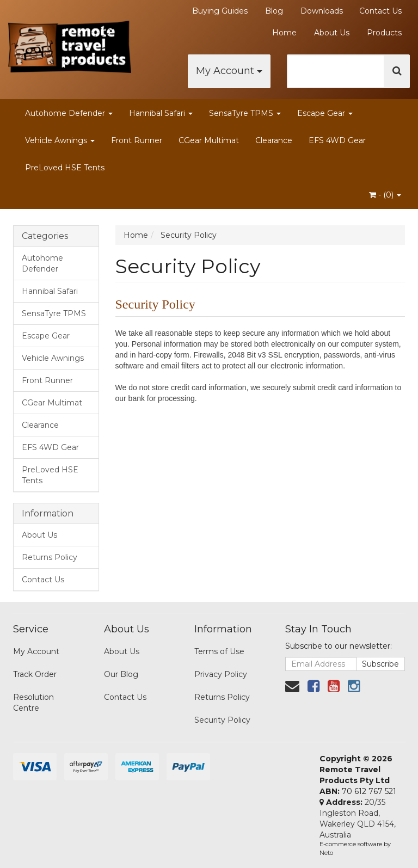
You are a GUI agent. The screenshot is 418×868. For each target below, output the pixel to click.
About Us (332, 33)
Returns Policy (50, 557)
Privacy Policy (221, 674)
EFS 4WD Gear (337, 140)
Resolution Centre (33, 703)
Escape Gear (325, 113)
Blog (274, 11)
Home (284, 33)
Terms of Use (219, 651)
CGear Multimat (209, 140)
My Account (229, 71)
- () (385, 195)
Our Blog (121, 674)
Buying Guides (220, 11)
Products (384, 33)
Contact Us (380, 11)
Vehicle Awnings (60, 140)
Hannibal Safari (161, 113)
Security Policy (222, 720)
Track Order (35, 674)
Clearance (274, 140)
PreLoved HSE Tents (65, 168)
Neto (326, 853)
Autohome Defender (69, 113)
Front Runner (137, 140)
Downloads (322, 11)
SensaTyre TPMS (245, 113)
